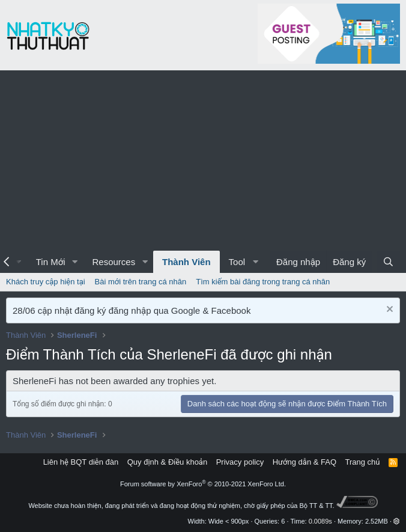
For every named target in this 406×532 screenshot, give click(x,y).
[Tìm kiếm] (388, 262)
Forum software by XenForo (203, 484)
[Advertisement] (203, 161)
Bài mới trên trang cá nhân (141, 282)
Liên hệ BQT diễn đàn (81, 462)
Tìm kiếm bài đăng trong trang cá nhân (263, 282)
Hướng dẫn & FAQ (304, 462)
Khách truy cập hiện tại (46, 282)
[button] (74, 262)
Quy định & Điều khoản (167, 462)
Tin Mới (51, 262)
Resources (114, 262)
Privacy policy (240, 462)
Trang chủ (363, 462)
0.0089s (320, 521)
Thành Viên (186, 262)
